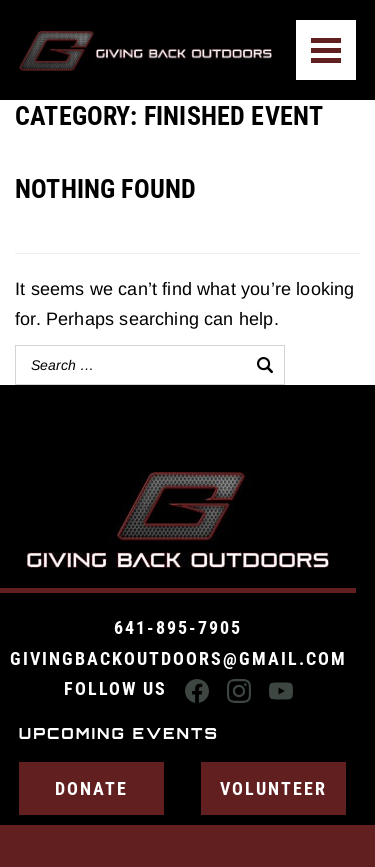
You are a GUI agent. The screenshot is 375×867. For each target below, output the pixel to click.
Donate (91, 788)
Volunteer (273, 788)
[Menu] (326, 50)
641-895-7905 (178, 627)
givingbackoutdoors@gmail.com (178, 658)
